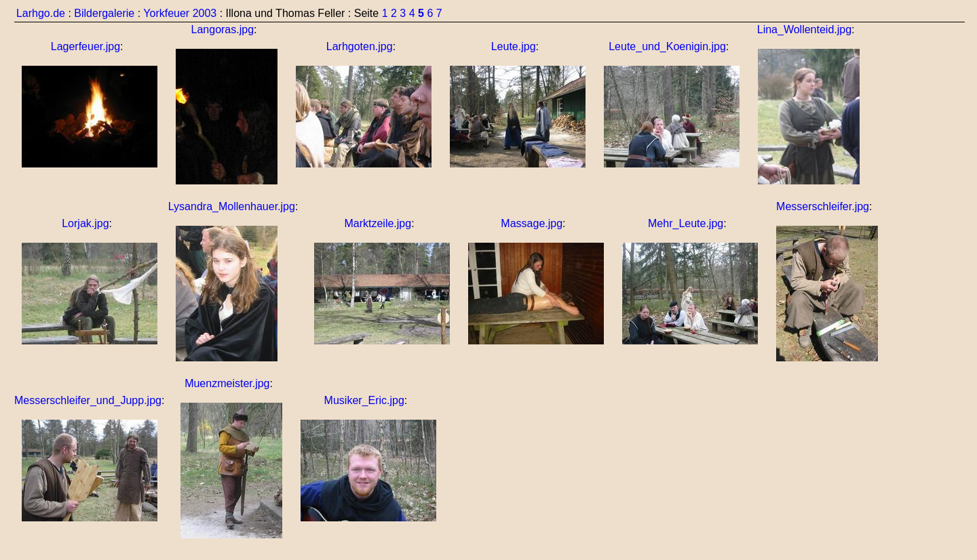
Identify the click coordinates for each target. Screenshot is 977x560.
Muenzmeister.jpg (227, 383)
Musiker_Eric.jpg (364, 400)
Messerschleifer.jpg (823, 206)
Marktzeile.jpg (378, 223)
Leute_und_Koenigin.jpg (667, 46)
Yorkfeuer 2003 (180, 13)
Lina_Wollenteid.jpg (804, 29)
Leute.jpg (514, 46)
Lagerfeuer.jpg (85, 46)
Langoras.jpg (223, 29)
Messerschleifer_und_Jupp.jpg (88, 400)
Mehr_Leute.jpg (686, 223)
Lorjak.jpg (85, 223)
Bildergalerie (104, 13)
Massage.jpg (532, 223)
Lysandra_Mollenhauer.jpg (232, 206)
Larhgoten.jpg (360, 46)
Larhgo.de (41, 13)
